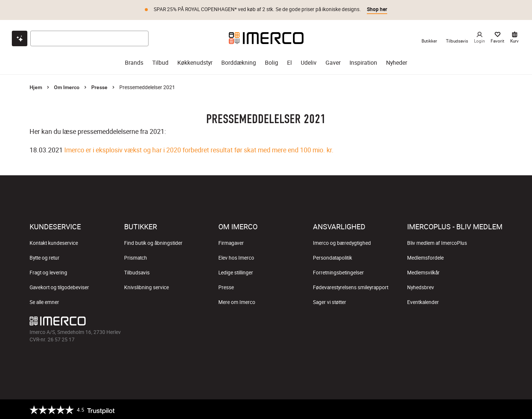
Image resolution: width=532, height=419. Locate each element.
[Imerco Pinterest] (284, 322)
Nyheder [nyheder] (397, 62)
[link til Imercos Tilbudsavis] (457, 37)
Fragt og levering (48, 271)
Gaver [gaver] (333, 62)
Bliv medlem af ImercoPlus (437, 242)
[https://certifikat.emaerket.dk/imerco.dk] (496, 409)
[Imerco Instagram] (248, 322)
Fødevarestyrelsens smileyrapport (351, 286)
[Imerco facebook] (231, 322)
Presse (99, 86)
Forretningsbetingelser (338, 271)
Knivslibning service (146, 286)
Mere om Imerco (237, 301)
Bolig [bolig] (272, 62)
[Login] (479, 37)
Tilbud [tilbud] (160, 62)
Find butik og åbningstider (153, 242)
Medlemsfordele (425, 257)
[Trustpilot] (72, 409)
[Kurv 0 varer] (514, 37)
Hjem (36, 86)
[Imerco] (266, 37)
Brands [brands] (134, 62)
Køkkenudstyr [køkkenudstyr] (195, 62)
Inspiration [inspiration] (363, 62)
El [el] (289, 62)
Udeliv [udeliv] (309, 62)
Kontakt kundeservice (54, 242)
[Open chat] (20, 37)
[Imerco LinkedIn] (301, 322)
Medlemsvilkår (423, 271)
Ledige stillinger (236, 271)
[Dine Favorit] (497, 37)
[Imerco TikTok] (266, 322)
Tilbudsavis (137, 271)
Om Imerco (67, 86)
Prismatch (136, 257)
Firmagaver (231, 242)
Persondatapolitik (332, 257)
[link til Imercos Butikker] (429, 37)
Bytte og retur (45, 257)
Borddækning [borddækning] (239, 62)
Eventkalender (423, 301)
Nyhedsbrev (421, 286)
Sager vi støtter (330, 301)
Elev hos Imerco (236, 257)
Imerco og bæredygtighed (342, 242)
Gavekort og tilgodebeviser (59, 286)
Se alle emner (44, 301)
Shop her (377, 9)
